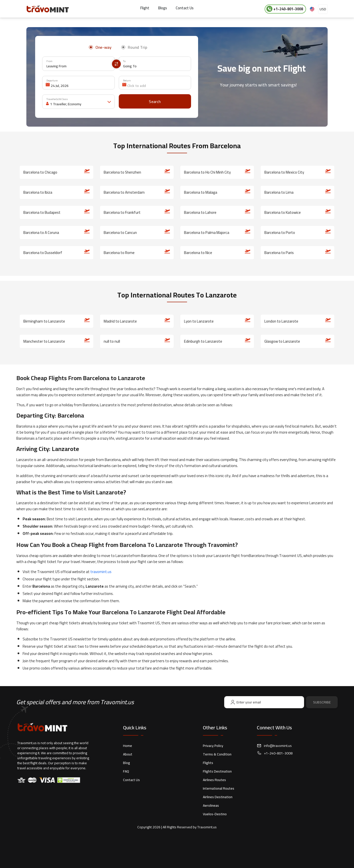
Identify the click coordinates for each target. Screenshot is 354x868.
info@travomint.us (278, 746)
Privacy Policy (213, 746)
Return (127, 81)
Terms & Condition (217, 754)
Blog (127, 763)
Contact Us (185, 8)
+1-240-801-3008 (285, 9)
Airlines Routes (214, 780)
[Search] (155, 101)
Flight (145, 8)
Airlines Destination (218, 797)
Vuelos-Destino (215, 814)
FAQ (126, 771)
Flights (208, 763)
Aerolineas (211, 805)
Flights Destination (217, 771)
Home (128, 746)
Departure (52, 81)
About (128, 754)
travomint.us (101, 572)
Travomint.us (207, 827)
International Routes (219, 788)
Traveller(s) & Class (57, 99)
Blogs (163, 8)
